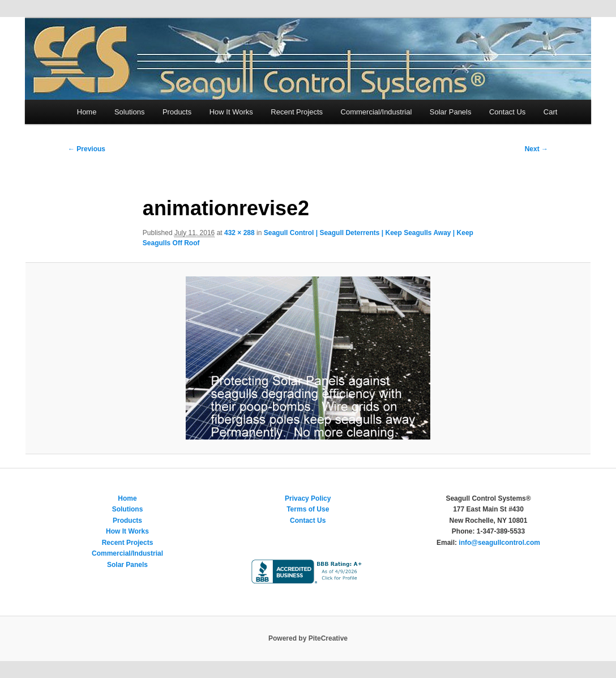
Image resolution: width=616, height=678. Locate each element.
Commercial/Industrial (377, 112)
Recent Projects (297, 112)
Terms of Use (308, 509)
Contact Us (507, 112)
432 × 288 (239, 233)
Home (87, 112)
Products (177, 112)
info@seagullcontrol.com (499, 543)
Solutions (129, 112)
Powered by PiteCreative (308, 638)
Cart (551, 112)
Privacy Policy (308, 498)
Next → (536, 149)
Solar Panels (451, 112)
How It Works (231, 112)
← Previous (87, 149)
